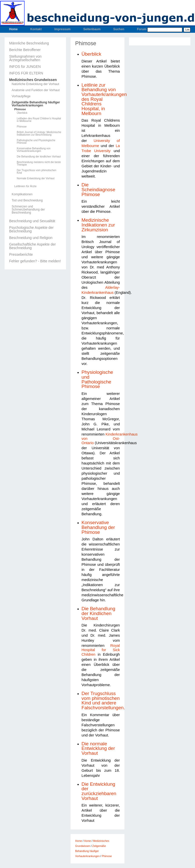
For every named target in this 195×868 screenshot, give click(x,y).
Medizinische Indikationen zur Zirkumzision (98, 225)
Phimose (20, 109)
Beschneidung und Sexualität (32, 221)
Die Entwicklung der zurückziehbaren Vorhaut (99, 791)
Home (13, 29)
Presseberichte (21, 254)
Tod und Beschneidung (27, 200)
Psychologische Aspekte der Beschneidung (31, 229)
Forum (142, 29)
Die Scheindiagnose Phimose (98, 189)
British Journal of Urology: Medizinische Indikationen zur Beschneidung (39, 134)
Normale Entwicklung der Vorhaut (36, 179)
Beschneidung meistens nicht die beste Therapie (39, 164)
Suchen (119, 29)
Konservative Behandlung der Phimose (98, 527)
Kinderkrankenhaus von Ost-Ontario (110, 439)
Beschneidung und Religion (31, 238)
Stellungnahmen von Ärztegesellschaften (25, 58)
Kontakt (36, 29)
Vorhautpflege (21, 96)
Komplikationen (22, 194)
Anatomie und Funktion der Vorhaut (36, 90)
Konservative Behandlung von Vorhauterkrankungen (34, 150)
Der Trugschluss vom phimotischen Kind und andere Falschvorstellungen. (103, 701)
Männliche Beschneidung (29, 43)
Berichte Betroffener (25, 50)
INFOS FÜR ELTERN (26, 73)
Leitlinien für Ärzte (25, 186)
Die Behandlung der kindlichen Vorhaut (39, 157)
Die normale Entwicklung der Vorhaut (98, 748)
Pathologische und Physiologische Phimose (36, 142)
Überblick (22, 113)
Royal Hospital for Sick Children (101, 650)
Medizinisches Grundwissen (33, 80)
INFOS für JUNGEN (25, 67)
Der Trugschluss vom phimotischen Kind (37, 172)
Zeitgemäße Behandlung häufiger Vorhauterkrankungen (36, 104)
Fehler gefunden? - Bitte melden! (35, 261)
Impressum (62, 29)
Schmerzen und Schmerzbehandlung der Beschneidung (28, 210)
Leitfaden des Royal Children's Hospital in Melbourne (39, 120)
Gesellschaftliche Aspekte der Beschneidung (32, 246)
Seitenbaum (92, 29)
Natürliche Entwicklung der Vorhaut (35, 84)
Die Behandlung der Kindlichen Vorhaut (98, 613)
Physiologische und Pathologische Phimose (97, 379)
